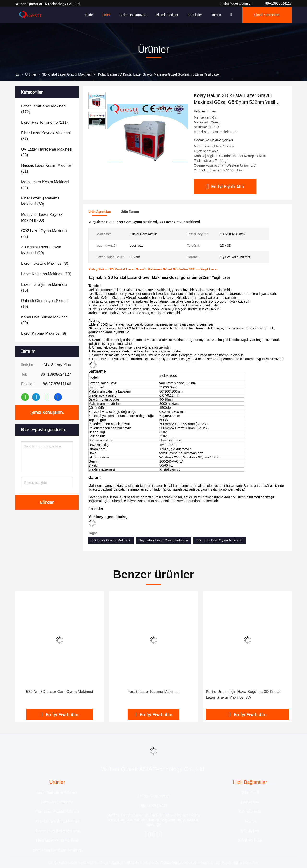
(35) (47, 152)
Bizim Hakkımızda (133, 15)
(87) (46, 136)
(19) (45, 304)
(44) (45, 185)
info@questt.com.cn (237, 3)
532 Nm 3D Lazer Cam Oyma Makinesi (59, 692)
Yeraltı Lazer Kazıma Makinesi (153, 692)
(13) (46, 274)
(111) (44, 122)
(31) (47, 168)
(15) (44, 287)
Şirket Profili (250, 792)
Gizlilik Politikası (250, 840)
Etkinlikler (195, 15)
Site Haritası (250, 831)
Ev (17, 74)
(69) (40, 201)
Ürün (106, 15)
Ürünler (31, 74)
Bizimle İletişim (167, 15)
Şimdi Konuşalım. (267, 15)
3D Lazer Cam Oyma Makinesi (219, 540)
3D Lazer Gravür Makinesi (111, 540)
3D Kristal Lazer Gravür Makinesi (67, 74)
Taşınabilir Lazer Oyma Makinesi (164, 540)
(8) (45, 263)
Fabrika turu (250, 802)
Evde (89, 15)
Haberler (250, 821)
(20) (41, 250)
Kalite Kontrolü (250, 812)
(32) (44, 234)
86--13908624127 (277, 3)
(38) (42, 217)
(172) (44, 109)
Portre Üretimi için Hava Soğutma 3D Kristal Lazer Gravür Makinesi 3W (243, 695)
